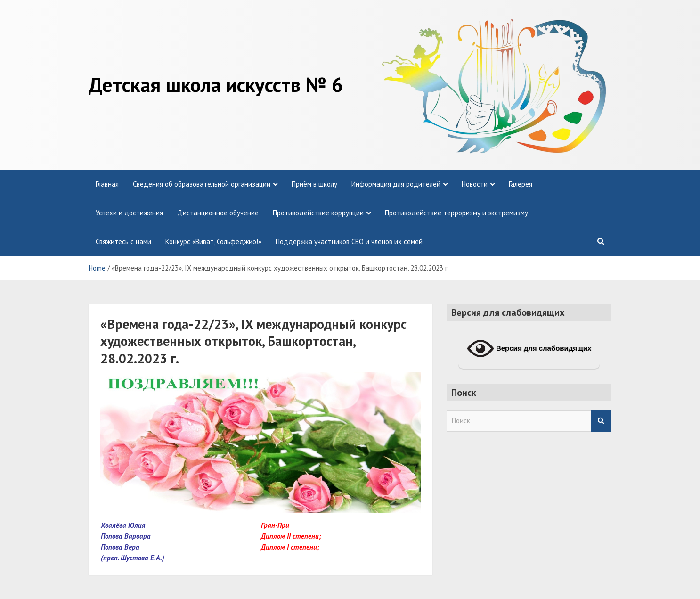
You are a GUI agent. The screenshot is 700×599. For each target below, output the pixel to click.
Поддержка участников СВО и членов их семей (349, 242)
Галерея (521, 184)
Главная (107, 184)
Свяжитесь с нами (123, 242)
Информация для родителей (396, 184)
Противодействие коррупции (318, 213)
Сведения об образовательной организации (202, 184)
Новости (475, 184)
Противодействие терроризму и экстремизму (456, 213)
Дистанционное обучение (218, 213)
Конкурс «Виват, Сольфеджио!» (213, 242)
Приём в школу (314, 184)
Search (601, 421)
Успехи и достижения (129, 213)
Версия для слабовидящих (529, 349)
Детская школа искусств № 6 (216, 84)
